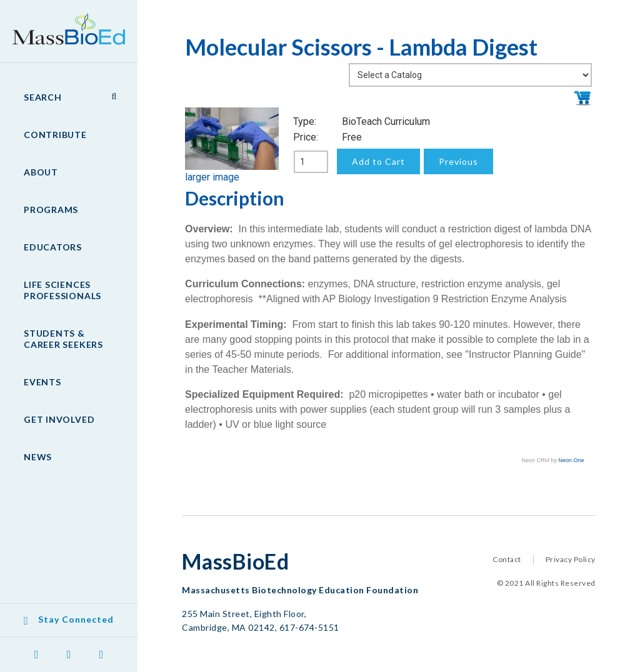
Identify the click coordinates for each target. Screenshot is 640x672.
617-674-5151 (309, 627)
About (41, 172)
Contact (507, 559)
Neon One (572, 460)
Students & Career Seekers (63, 339)
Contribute (55, 135)
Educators (53, 247)
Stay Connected (76, 619)
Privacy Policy (571, 559)
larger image (212, 177)
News (38, 457)
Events (42, 382)
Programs (51, 210)
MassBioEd (62, 22)
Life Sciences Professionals (62, 290)
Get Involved (59, 419)
